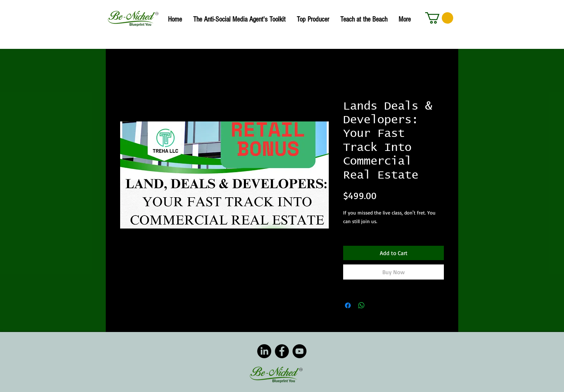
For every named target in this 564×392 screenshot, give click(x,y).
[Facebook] (282, 351)
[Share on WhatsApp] (361, 305)
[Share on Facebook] (348, 305)
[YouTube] (299, 351)
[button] (439, 18)
